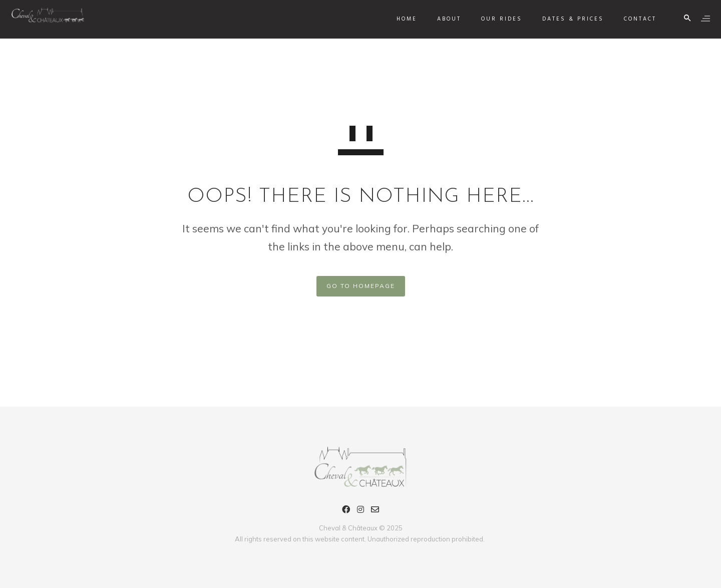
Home (403, 19)
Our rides (498, 19)
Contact (636, 19)
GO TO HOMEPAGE (361, 286)
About (445, 19)
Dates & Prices (569, 19)
